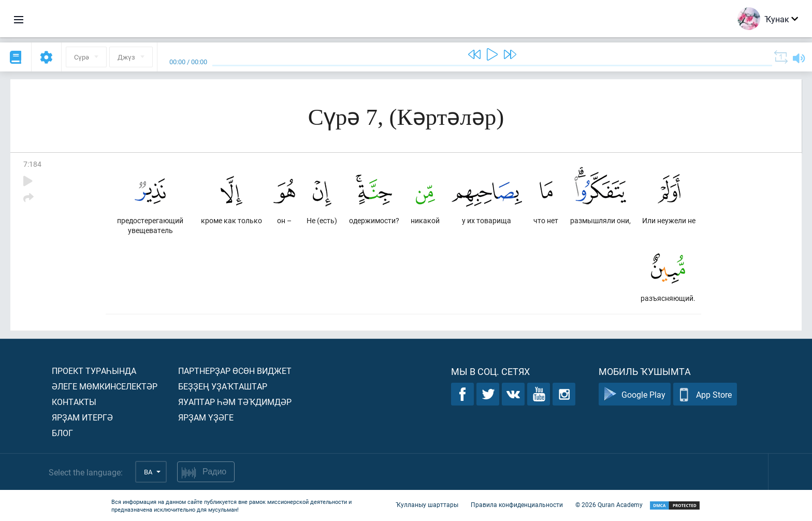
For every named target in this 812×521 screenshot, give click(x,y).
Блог (62, 433)
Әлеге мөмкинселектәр (105, 386)
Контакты (74, 402)
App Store (705, 394)
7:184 (32, 164)
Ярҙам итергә (82, 417)
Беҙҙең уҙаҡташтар (223, 386)
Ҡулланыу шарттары (427, 504)
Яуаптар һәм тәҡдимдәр (235, 402)
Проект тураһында (94, 371)
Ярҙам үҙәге (206, 417)
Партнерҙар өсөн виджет (235, 371)
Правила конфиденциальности (517, 504)
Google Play (635, 394)
